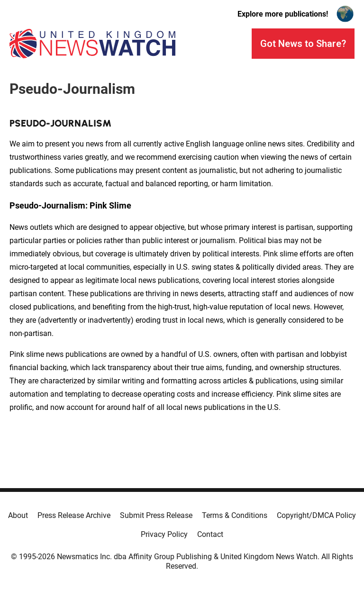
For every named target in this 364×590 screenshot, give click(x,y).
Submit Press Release (156, 515)
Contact (210, 534)
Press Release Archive (74, 515)
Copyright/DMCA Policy (316, 515)
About (18, 515)
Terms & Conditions (235, 515)
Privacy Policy (164, 534)
